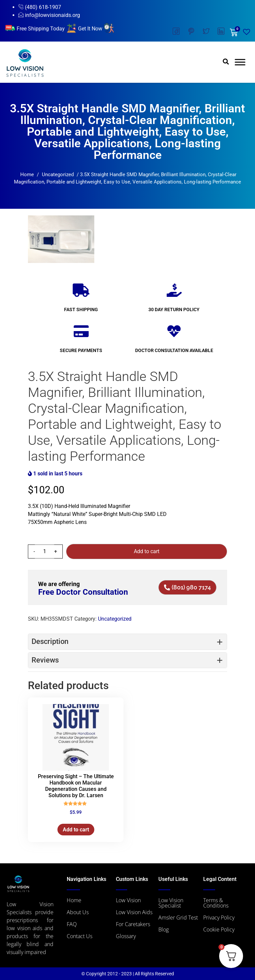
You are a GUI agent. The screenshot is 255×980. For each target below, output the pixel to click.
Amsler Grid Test (178, 918)
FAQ (72, 924)
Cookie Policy (219, 929)
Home (27, 175)
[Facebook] (176, 32)
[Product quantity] (44, 551)
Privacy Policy (219, 918)
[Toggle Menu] (240, 62)
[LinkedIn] (221, 32)
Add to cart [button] (76, 830)
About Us (78, 912)
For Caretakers (133, 924)
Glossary (126, 936)
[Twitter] (206, 32)
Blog (164, 929)
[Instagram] (191, 32)
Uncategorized (58, 175)
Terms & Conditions (216, 903)
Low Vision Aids (134, 912)
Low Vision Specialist (171, 903)
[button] (226, 61)
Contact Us (80, 936)
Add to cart (147, 551)
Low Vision (128, 900)
